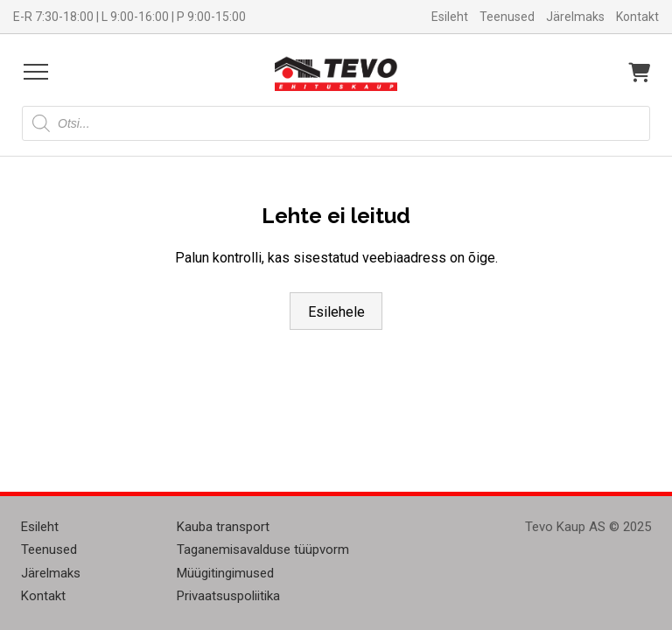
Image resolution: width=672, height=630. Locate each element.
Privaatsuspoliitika (228, 596)
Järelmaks (575, 17)
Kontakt (637, 17)
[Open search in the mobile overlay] (336, 123)
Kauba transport (223, 527)
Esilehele (336, 312)
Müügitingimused (225, 573)
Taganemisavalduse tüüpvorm (263, 549)
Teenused (507, 17)
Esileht (450, 17)
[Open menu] (36, 72)
